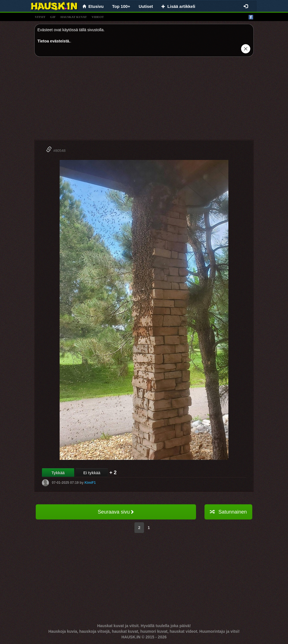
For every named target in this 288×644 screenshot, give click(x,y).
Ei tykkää (92, 473)
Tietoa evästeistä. (54, 41)
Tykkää (58, 473)
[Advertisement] (144, 100)
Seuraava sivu (116, 512)
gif (53, 17)
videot (98, 17)
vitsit (40, 17)
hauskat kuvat (74, 17)
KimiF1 (90, 483)
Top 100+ (121, 6)
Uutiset (146, 6)
